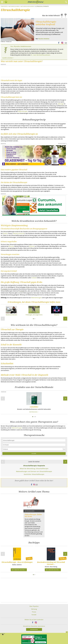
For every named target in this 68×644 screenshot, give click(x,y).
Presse (34, 612)
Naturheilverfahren (27, 6)
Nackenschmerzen (19, 233)
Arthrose (32, 246)
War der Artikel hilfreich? (51, 15)
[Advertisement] (25, 71)
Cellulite (34, 278)
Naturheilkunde (14, 6)
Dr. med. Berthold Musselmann (40, 55)
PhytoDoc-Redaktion (44, 39)
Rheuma (11, 246)
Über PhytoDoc (34, 606)
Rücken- (5, 233)
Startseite (4, 6)
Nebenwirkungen (36, 298)
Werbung (34, 609)
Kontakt (34, 615)
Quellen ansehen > (8, 58)
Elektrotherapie (23, 111)
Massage (61, 104)
